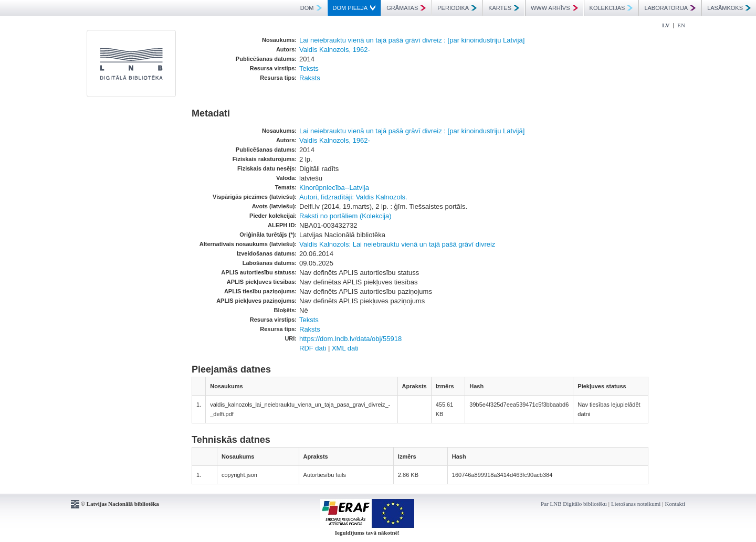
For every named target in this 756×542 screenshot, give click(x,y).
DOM (311, 8)
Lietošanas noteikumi (636, 504)
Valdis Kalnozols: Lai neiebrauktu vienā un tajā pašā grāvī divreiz (397, 244)
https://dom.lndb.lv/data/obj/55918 (350, 339)
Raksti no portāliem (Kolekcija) (345, 216)
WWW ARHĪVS (554, 8)
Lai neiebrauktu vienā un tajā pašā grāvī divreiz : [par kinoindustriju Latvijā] (412, 40)
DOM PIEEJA (354, 8)
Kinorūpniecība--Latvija (334, 188)
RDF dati (313, 348)
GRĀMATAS (406, 8)
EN (681, 25)
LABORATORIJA (670, 8)
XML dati (345, 348)
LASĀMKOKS (729, 8)
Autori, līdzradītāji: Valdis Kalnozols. (353, 197)
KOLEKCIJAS (611, 8)
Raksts (310, 78)
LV (666, 25)
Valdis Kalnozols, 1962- (335, 50)
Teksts (309, 68)
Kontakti (675, 504)
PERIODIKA (457, 8)
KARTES (504, 8)
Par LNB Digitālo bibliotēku (574, 504)
